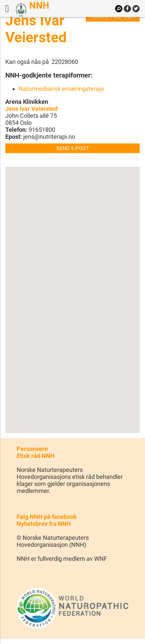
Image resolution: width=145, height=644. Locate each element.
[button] (72, 294)
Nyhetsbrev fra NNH (44, 524)
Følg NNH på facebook (47, 517)
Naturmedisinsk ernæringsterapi (61, 89)
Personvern (32, 449)
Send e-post (73, 148)
